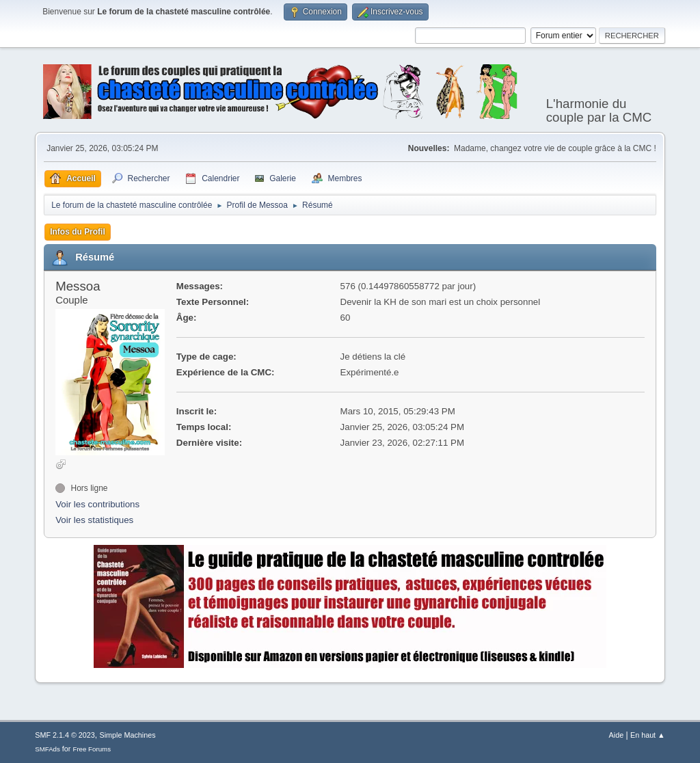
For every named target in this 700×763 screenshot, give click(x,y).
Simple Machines (128, 735)
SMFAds (48, 749)
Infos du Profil (78, 232)
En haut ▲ (648, 735)
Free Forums (92, 749)
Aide (617, 735)
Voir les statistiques (94, 520)
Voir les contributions (97, 504)
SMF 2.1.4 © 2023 (65, 735)
